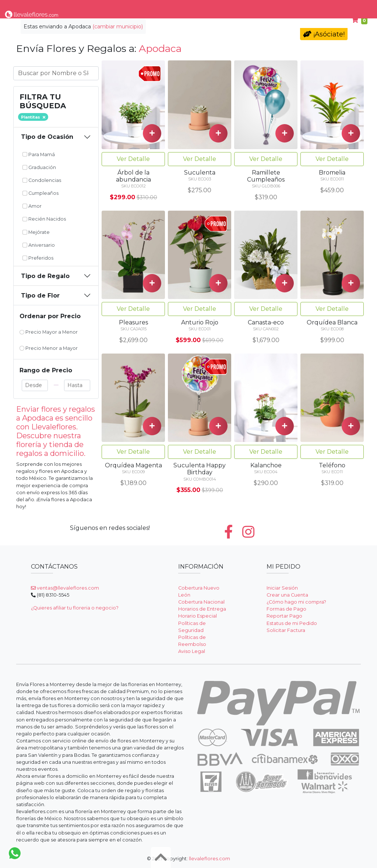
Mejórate (36, 232)
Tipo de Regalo (45, 276)
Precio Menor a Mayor (49, 348)
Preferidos (38, 258)
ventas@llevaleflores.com (65, 588)
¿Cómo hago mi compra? (296, 602)
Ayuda (343, 7)
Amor (32, 206)
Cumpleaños (307, 7)
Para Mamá (261, 7)
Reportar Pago (284, 616)
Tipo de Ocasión (47, 137)
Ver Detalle (133, 159)
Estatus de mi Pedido (292, 623)
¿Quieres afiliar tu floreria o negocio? (75, 608)
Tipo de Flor (99, 7)
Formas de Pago (286, 609)
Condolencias (217, 7)
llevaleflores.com (209, 859)
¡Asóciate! (324, 34)
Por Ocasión (141, 7)
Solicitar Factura (286, 630)
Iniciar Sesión (282, 588)
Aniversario (39, 245)
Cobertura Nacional (201, 602)
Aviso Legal (192, 651)
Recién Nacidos (44, 219)
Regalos (179, 7)
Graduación (39, 167)
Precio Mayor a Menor (49, 332)
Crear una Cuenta (287, 595)
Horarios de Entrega (202, 609)
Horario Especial (198, 616)
